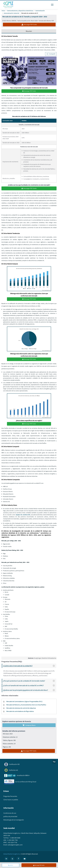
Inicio (3, 11)
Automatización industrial (12, 13)
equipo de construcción (23, 515)
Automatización (40, 11)
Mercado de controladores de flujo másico (20, 712)
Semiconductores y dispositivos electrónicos (20, 11)
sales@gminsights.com (15, 845)
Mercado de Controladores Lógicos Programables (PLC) (24, 702)
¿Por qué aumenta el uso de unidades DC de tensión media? (29, 681)
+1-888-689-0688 (15, 838)
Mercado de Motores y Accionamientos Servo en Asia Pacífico (26, 705)
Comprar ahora (29, 726)
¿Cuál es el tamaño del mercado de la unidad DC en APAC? (29, 686)
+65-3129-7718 (12, 843)
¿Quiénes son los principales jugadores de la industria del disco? (29, 690)
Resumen (29, 31)
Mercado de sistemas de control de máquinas (21, 708)
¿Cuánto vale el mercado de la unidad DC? (29, 666)
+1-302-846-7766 (12, 840)
